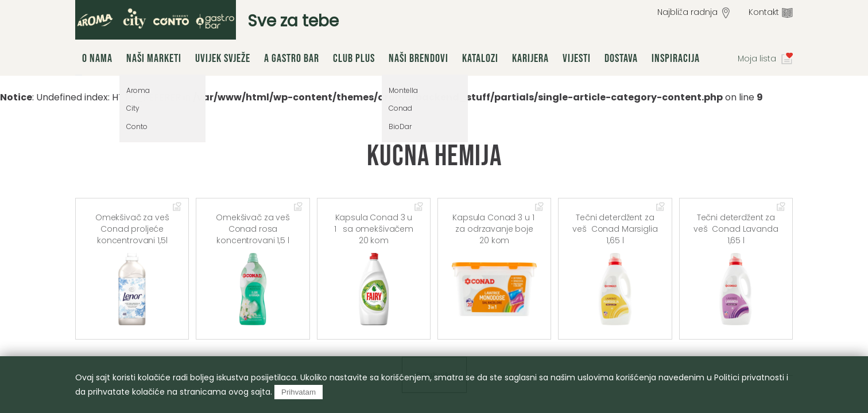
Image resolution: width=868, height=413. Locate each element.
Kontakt (764, 12)
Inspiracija (676, 59)
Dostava (621, 59)
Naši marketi (154, 59)
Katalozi (480, 59)
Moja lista (757, 59)
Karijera (530, 59)
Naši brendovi (418, 59)
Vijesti (577, 59)
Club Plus (354, 59)
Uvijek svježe (223, 59)
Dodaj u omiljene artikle (177, 208)
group (156, 20)
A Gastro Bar (292, 59)
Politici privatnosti (749, 377)
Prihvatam (299, 392)
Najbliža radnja (687, 12)
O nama (97, 59)
